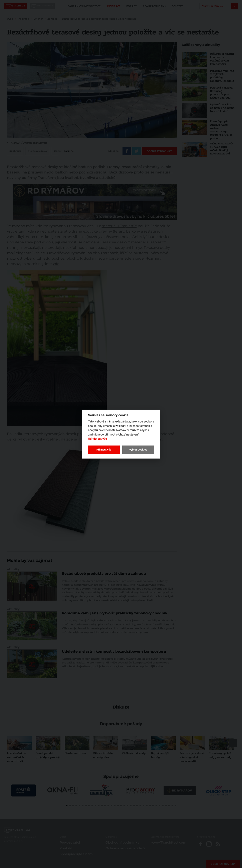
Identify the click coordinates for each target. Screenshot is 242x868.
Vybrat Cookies (138, 450)
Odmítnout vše (97, 439)
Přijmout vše (104, 450)
